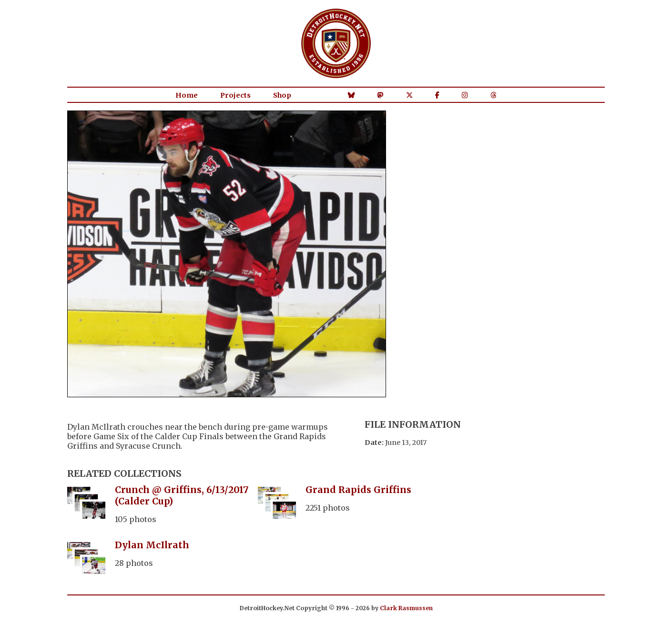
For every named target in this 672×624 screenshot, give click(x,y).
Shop (282, 95)
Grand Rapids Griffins (358, 490)
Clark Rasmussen (406, 608)
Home (187, 95)
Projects (235, 95)
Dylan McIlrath (152, 545)
